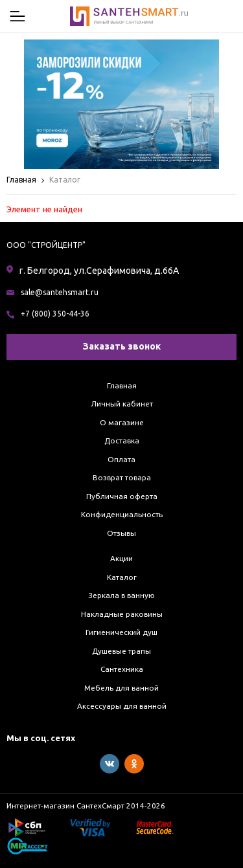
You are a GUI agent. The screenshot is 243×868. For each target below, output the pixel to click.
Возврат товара (122, 477)
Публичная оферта (122, 496)
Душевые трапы (121, 651)
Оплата (121, 459)
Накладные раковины (122, 614)
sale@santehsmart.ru (60, 292)
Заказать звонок (122, 346)
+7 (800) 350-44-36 (55, 314)
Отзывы (121, 533)
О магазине (122, 422)
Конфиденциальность (122, 514)
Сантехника (122, 669)
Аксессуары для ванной (122, 706)
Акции (121, 558)
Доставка (122, 440)
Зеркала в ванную (121, 595)
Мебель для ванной (121, 688)
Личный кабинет (122, 404)
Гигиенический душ (121, 632)
